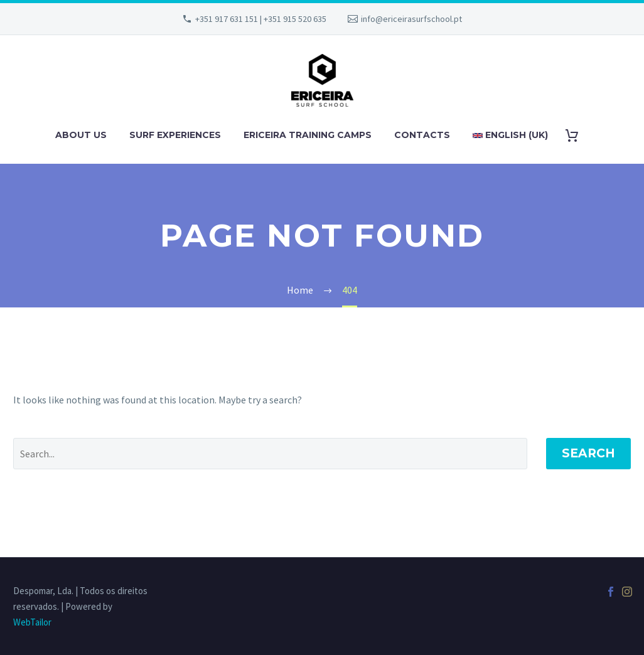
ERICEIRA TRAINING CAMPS (308, 135)
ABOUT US (81, 135)
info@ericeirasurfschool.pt (411, 19)
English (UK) (510, 135)
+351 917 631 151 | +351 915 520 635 (261, 19)
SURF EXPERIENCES (175, 135)
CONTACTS (422, 135)
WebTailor (32, 622)
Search (588, 453)
